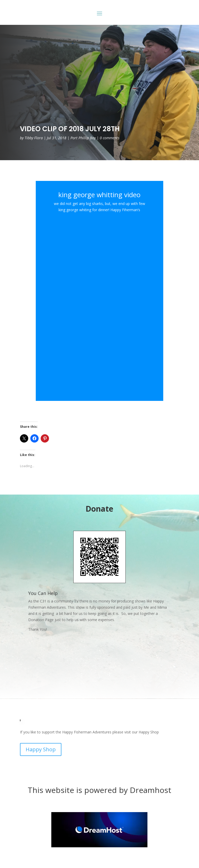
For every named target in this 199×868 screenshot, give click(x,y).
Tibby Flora (34, 138)
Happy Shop (41, 749)
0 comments (110, 138)
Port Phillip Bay (83, 138)
